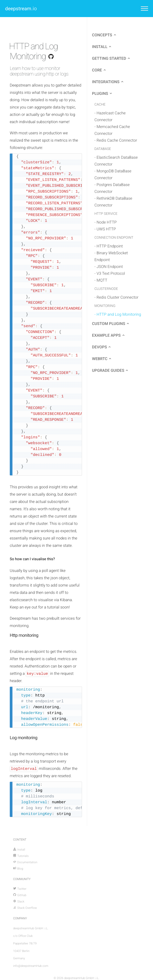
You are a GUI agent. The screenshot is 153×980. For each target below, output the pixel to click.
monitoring (105, 306)
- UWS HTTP (105, 229)
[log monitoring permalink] (7, 738)
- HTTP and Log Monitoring (118, 314)
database (103, 149)
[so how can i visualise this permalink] (7, 559)
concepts (102, 35)
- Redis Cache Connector (116, 140)
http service (106, 214)
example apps (106, 335)
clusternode (106, 289)
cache (100, 105)
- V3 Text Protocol (110, 273)
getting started (109, 58)
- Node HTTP (106, 222)
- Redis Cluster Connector (116, 297)
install (100, 47)
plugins (100, 93)
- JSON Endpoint (109, 267)
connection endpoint (114, 238)
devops (99, 347)
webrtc (100, 359)
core (97, 70)
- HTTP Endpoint (109, 246)
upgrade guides (108, 370)
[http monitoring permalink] (7, 635)
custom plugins (109, 324)
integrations (106, 82)
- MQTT (101, 280)
